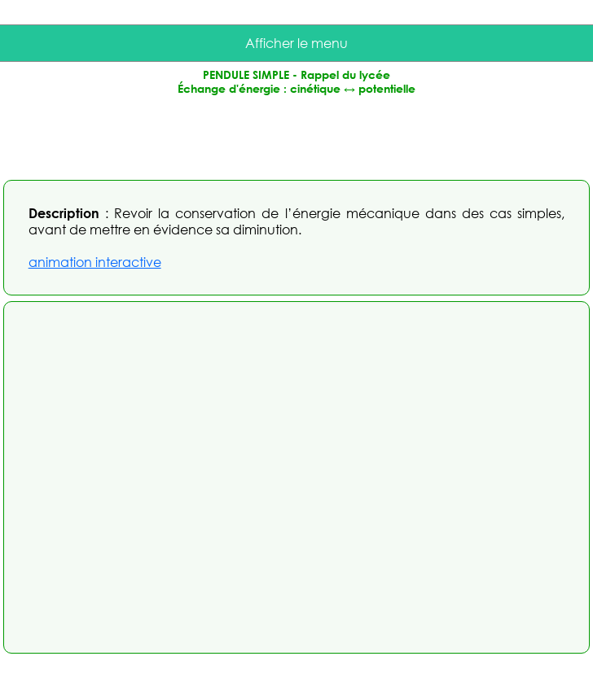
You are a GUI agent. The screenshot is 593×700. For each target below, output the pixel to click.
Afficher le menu (296, 43)
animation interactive (95, 262)
